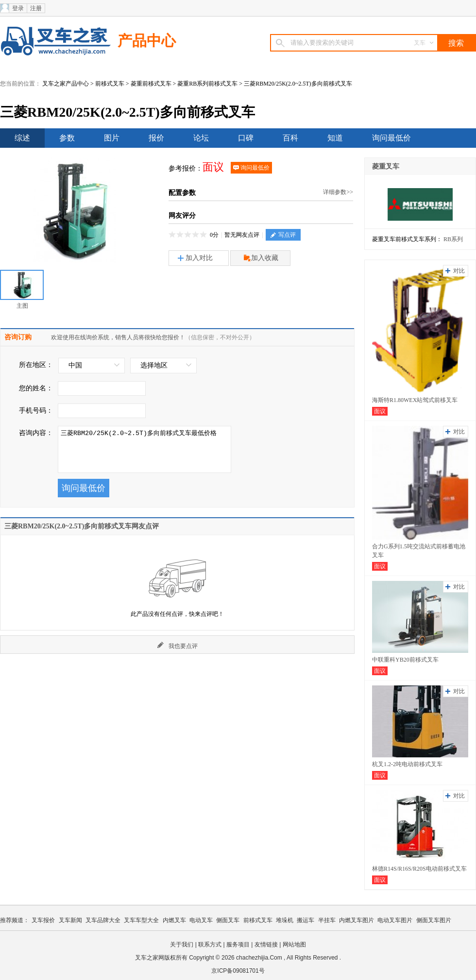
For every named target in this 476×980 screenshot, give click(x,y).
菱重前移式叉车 (151, 84)
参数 (67, 138)
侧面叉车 (228, 920)
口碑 (246, 138)
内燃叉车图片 (357, 920)
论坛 (201, 138)
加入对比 (195, 258)
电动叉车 (201, 920)
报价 (156, 138)
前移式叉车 (110, 84)
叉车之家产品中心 (66, 84)
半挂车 (327, 920)
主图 (22, 289)
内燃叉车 (174, 920)
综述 (22, 138)
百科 (290, 138)
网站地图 (294, 945)
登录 (18, 8)
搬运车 (306, 920)
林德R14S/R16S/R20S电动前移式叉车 (419, 869)
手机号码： (36, 411)
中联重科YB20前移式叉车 (405, 660)
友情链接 (266, 945)
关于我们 (182, 945)
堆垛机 (285, 920)
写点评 (283, 235)
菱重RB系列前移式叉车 (207, 84)
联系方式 (210, 945)
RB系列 (453, 239)
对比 (459, 271)
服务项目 (238, 945)
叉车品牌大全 (103, 920)
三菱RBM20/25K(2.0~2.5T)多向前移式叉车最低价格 (144, 449)
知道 (335, 138)
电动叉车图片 (395, 920)
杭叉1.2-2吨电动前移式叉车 (407, 764)
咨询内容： (36, 433)
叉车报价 (43, 920)
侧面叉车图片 (434, 920)
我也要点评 (178, 646)
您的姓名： (36, 388)
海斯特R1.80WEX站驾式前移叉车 (415, 400)
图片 (112, 138)
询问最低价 (391, 138)
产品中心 (147, 41)
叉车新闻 (70, 920)
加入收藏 (261, 258)
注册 (36, 8)
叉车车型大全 (141, 920)
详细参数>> (338, 192)
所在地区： (36, 365)
